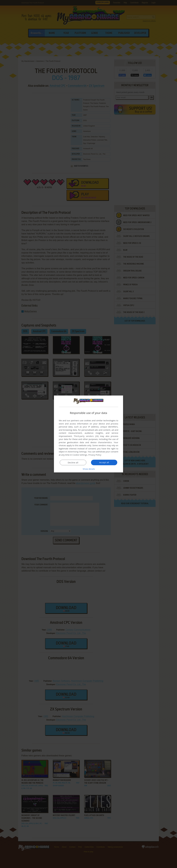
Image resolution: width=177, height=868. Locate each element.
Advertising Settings (77, 452)
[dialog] (88, 434)
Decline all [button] (73, 462)
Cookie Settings (80, 455)
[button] (88, 469)
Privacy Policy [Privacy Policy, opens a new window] (95, 455)
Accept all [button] (104, 462)
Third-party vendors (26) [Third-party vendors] (86, 436)
